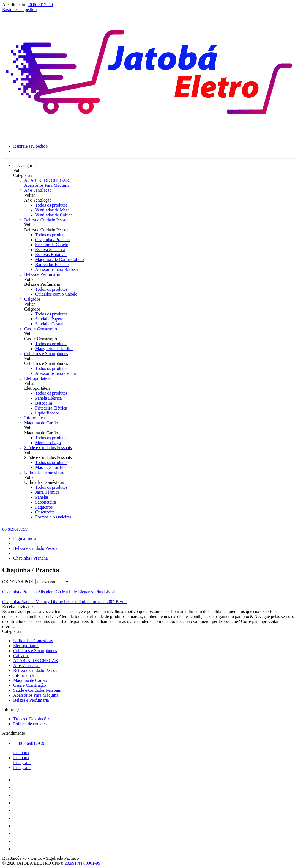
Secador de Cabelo (52, 245)
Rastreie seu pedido (19, 9)
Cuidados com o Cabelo (56, 294)
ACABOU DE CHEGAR (47, 180)
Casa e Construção (41, 329)
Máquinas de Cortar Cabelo (59, 259)
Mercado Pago (48, 443)
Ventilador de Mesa (52, 210)
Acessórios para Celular (56, 373)
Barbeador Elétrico (52, 264)
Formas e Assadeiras (53, 517)
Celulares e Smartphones (46, 354)
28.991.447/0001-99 (83, 863)
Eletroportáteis (37, 378)
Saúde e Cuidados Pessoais (48, 448)
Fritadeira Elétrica (51, 408)
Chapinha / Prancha (52, 240)
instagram (22, 763)
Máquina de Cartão (41, 423)
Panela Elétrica (48, 398)
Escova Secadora (50, 250)
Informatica (35, 418)
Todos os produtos (51, 205)
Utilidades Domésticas (44, 472)
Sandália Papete (49, 319)
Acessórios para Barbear (57, 269)
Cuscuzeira (45, 512)
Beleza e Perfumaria (42, 274)
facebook (21, 753)
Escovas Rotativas (51, 255)
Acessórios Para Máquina (47, 185)
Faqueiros (44, 507)
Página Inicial (25, 538)
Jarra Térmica (47, 492)
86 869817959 (40, 5)
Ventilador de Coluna (54, 215)
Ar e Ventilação (38, 190)
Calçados (32, 299)
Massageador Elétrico (54, 467)
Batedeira (44, 403)
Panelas (42, 497)
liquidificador (47, 413)
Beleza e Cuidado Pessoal (47, 220)
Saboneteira (46, 502)
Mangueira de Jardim (54, 349)
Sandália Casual (49, 324)
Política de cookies (30, 724)
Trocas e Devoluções (32, 719)
